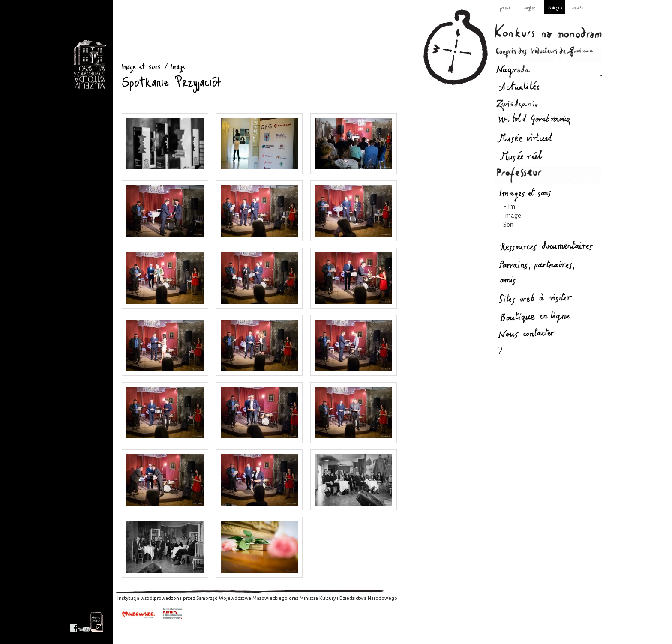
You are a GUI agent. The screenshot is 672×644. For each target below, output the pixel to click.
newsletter (97, 622)
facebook (73, 622)
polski (505, 7)
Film (509, 207)
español (578, 7)
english (530, 7)
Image (512, 216)
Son (508, 225)
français (555, 7)
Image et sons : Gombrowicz (89, 64)
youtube (84, 622)
